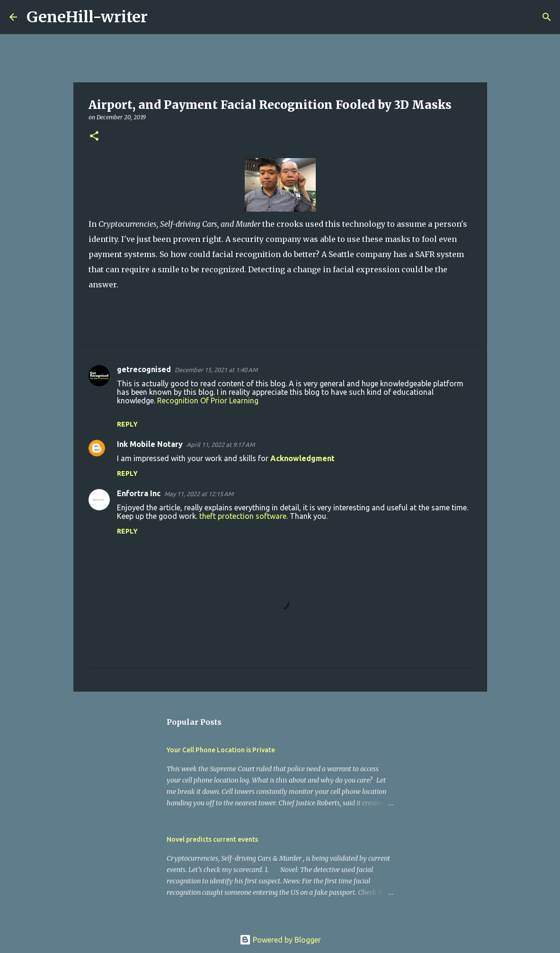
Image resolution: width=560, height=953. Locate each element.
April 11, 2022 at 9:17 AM (221, 445)
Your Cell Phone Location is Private (221, 750)
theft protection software (243, 516)
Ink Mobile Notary (150, 444)
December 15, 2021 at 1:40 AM (216, 370)
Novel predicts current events (212, 839)
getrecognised (144, 369)
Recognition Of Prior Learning (208, 401)
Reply (127, 424)
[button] (94, 137)
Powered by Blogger (280, 940)
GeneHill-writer (87, 17)
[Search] (161, 17)
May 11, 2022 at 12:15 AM (199, 494)
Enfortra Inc (139, 493)
